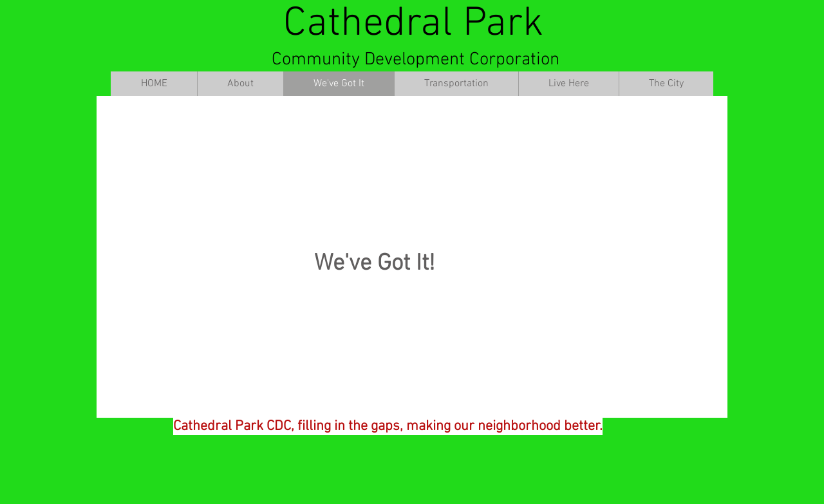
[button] (240, 84)
